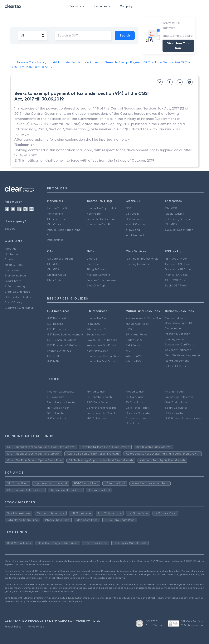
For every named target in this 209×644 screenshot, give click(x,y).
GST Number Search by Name (184, 418)
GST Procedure (57, 329)
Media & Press (14, 265)
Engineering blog (15, 276)
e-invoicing (133, 230)
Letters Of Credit (176, 366)
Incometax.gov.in (97, 351)
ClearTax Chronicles (17, 292)
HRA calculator (135, 392)
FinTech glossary (15, 286)
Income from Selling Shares (104, 356)
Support (10, 229)
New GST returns (136, 224)
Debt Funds (133, 345)
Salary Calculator (176, 408)
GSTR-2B (53, 356)
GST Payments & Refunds (63, 345)
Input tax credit (136, 235)
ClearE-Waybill (174, 214)
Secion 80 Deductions (101, 219)
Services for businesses (101, 280)
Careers (10, 259)
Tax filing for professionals (142, 259)
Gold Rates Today (137, 408)
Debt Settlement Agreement (184, 355)
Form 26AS (93, 324)
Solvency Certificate (178, 350)
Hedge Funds (134, 340)
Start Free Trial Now (178, 46)
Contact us (12, 254)
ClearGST (171, 208)
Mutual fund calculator (61, 402)
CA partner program (60, 259)
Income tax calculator (61, 392)
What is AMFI (134, 356)
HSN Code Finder (176, 259)
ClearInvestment (58, 219)
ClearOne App (96, 285)
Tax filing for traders (138, 264)
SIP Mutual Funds (136, 334)
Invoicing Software (98, 275)
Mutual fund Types (137, 324)
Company (129, 6)
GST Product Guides (18, 297)
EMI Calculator (56, 397)
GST (128, 208)
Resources (103, 6)
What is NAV (133, 361)
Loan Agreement (176, 339)
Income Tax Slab (97, 318)
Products (78, 6)
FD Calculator (134, 402)
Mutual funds (55, 240)
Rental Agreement (177, 361)
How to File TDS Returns (102, 340)
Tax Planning (55, 214)
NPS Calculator (96, 418)
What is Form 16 (96, 329)
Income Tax (94, 214)
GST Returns (55, 324)
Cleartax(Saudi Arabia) (19, 308)
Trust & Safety (13, 302)
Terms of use (36, 627)
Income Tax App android (102, 208)
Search (125, 35)
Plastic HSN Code (176, 275)
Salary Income (96, 334)
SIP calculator (56, 413)
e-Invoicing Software (178, 219)
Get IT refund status (178, 402)
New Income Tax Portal (101, 345)
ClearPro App (56, 280)
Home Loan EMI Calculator (103, 413)
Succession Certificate (180, 344)
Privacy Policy (13, 627)
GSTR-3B (53, 361)
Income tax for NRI (98, 224)
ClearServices (56, 224)
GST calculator (57, 418)
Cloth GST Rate (175, 280)
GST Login (132, 214)
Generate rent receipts (101, 408)
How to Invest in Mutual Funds (145, 318)
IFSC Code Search (98, 402)
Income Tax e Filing (59, 208)
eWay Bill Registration (179, 230)
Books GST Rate (175, 285)
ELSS (129, 329)
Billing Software (96, 269)
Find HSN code (174, 392)
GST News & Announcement (65, 334)
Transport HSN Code (178, 269)
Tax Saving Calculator (179, 397)
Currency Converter (138, 413)
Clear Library (13, 281)
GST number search (99, 397)
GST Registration (58, 318)
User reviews (13, 270)
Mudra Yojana (174, 328)
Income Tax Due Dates (101, 361)
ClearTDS (171, 224)
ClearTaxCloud (56, 275)
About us (10, 249)
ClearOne (93, 264)
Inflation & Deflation (178, 334)
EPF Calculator (174, 413)
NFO (128, 351)
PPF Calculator (96, 392)
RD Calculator (135, 397)
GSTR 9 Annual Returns (62, 340)
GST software (134, 219)
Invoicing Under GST (60, 351)
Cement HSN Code (177, 264)
